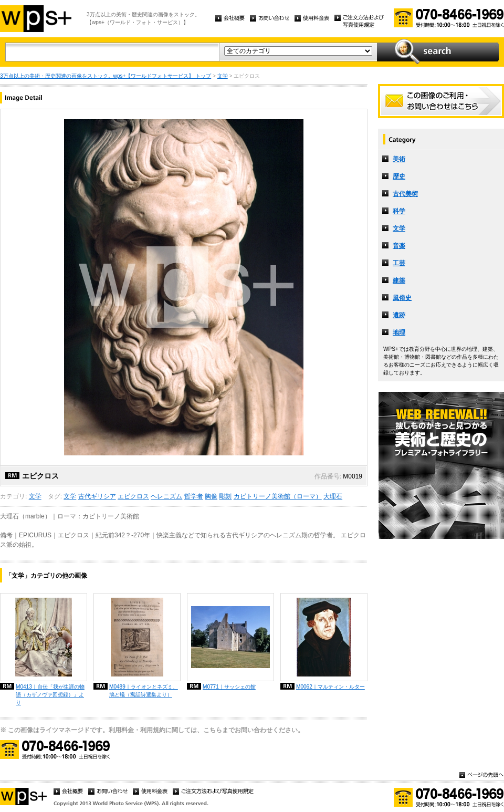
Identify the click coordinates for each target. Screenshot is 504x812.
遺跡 (399, 315)
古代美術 (405, 194)
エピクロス (133, 496)
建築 (399, 280)
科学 (399, 211)
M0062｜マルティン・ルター (330, 687)
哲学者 (194, 496)
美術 (399, 159)
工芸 (399, 263)
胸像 (211, 496)
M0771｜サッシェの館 (229, 687)
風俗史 (402, 298)
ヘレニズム (166, 496)
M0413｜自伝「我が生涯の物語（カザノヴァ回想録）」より (50, 695)
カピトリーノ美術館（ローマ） (278, 496)
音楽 (399, 246)
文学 (223, 76)
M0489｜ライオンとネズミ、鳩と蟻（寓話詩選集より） (144, 691)
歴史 (399, 176)
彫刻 (225, 496)
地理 (399, 332)
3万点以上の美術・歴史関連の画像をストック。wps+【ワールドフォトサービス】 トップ (106, 76)
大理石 (333, 496)
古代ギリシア (97, 496)
